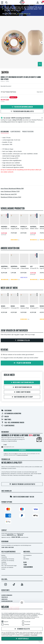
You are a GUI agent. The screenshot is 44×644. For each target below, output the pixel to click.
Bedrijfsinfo (5, 590)
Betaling (3, 555)
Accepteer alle (22, 639)
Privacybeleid (5, 597)
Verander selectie (22, 629)
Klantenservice (8, 426)
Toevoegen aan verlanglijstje (22, 112)
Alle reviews (4, 564)
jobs (24, 557)
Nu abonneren (22, 450)
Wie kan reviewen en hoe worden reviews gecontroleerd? (17, 354)
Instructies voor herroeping (8, 560)
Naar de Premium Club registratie (22, 484)
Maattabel (6, 420)
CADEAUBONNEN (28, 567)
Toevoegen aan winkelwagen (22, 107)
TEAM (25, 565)
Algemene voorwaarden (7, 595)
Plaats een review (22, 363)
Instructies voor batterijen (7, 567)
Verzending (6, 411)
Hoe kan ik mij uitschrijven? (23, 455)
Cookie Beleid (4, 599)
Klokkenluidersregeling (7, 601)
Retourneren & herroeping (11, 414)
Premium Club (6, 459)
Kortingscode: (17, 14)
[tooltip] (42, 92)
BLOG (25, 563)
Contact (3, 569)
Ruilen (5, 417)
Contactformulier (24, 537)
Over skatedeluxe (27, 555)
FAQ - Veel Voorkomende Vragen (13, 423)
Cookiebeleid (26, 635)
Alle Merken (26, 559)
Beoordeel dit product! (6, 86)
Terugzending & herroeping (8, 559)
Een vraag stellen (22, 340)
